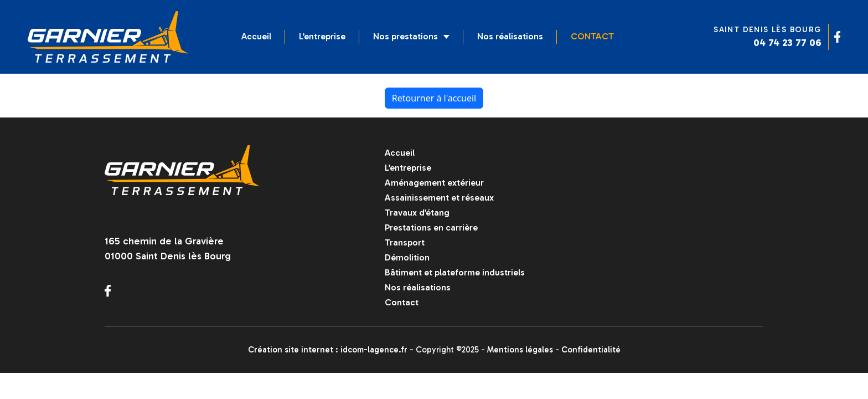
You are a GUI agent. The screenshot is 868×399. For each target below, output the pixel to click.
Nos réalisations (510, 36)
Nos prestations (411, 36)
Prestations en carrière (431, 227)
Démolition (407, 257)
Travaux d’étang (417, 213)
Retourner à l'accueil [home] (434, 98)
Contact (592, 36)
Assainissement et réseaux (439, 198)
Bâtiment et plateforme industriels (455, 272)
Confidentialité (591, 350)
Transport (405, 242)
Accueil (256, 36)
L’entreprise (322, 36)
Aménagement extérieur (434, 183)
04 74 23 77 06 (787, 43)
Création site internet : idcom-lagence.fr (328, 350)
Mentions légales (520, 350)
